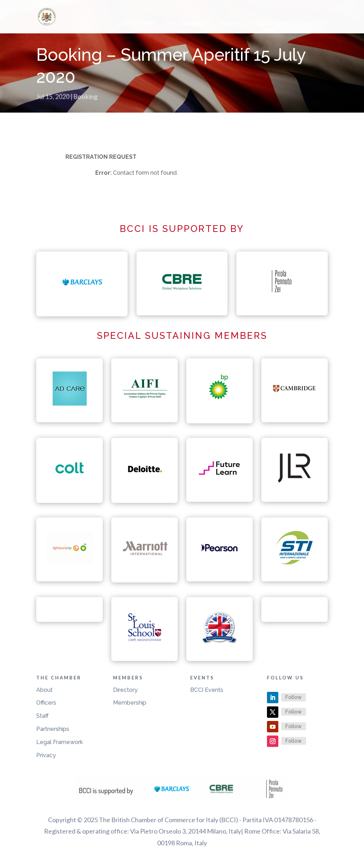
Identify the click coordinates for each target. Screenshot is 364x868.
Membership (130, 703)
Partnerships (53, 729)
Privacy (46, 755)
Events (231, 24)
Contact (314, 24)
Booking (86, 97)
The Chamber (185, 24)
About (44, 690)
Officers (46, 703)
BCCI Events (207, 690)
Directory (125, 690)
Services (271, 24)
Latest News (137, 24)
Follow (294, 697)
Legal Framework (60, 742)
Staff (42, 716)
